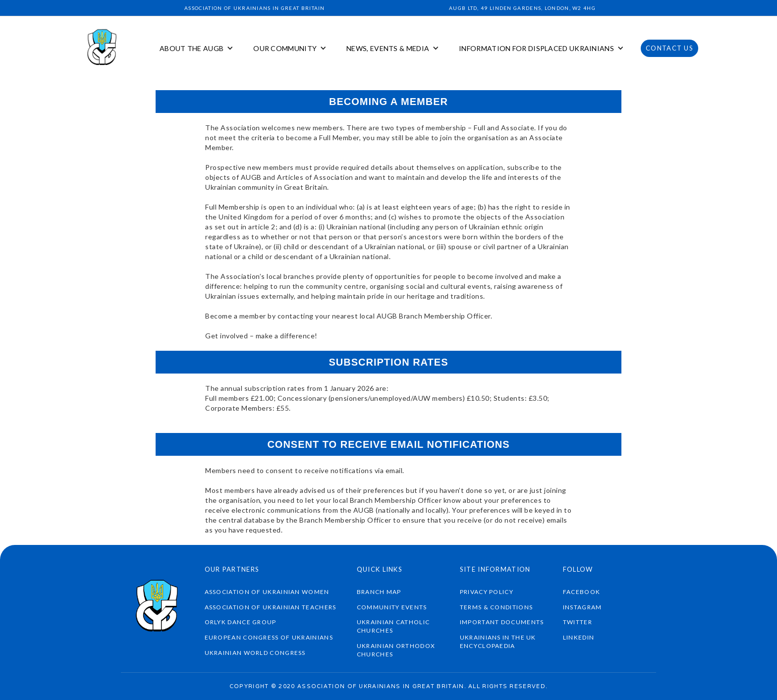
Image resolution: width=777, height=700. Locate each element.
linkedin (579, 637)
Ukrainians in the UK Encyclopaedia (498, 642)
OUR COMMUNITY (285, 48)
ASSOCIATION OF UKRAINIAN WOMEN (267, 592)
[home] (103, 48)
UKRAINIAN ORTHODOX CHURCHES (396, 650)
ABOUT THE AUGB (192, 48)
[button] (196, 49)
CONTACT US (669, 48)
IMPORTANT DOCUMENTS (502, 622)
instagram (583, 607)
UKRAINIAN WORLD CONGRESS (255, 653)
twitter (578, 622)
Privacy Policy (487, 592)
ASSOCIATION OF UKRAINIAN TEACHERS (271, 607)
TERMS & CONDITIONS (496, 607)
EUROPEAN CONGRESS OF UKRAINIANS (269, 637)
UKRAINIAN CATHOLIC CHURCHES (393, 626)
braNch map (379, 592)
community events (392, 607)
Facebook (582, 592)
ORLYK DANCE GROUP (241, 622)
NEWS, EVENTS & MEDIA (388, 48)
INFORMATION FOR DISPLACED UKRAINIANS (536, 48)
